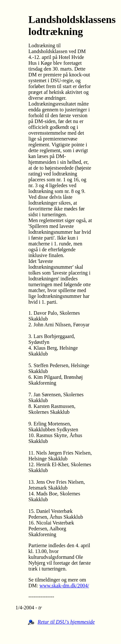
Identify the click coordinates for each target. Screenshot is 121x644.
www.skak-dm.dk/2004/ (64, 586)
